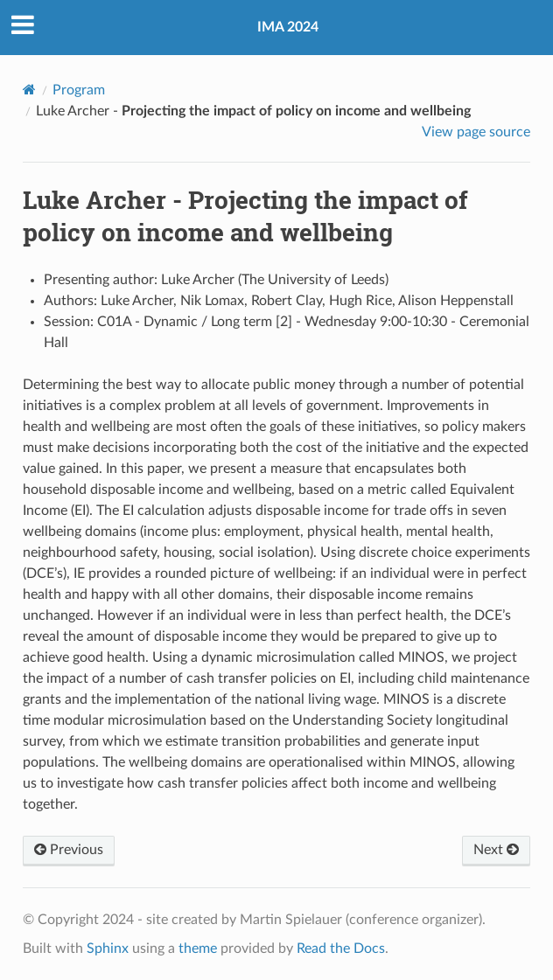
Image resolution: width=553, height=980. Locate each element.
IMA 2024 (288, 27)
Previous (69, 850)
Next (496, 850)
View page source (476, 132)
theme (198, 949)
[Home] (29, 90)
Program (79, 90)
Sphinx (108, 949)
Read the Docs (341, 949)
